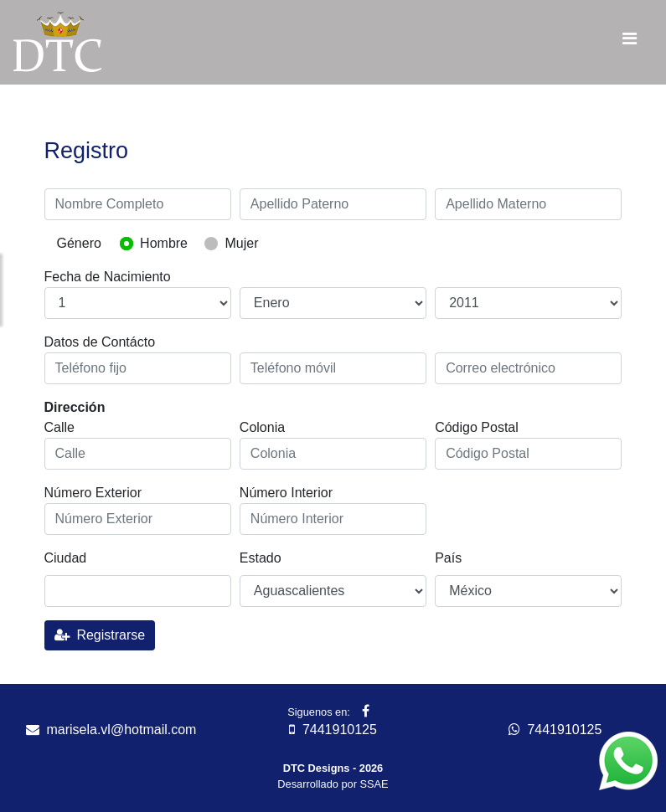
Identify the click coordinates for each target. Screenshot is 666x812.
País (448, 558)
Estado (261, 558)
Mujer (241, 243)
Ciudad (66, 558)
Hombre (164, 243)
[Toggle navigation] (629, 43)
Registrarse (100, 635)
